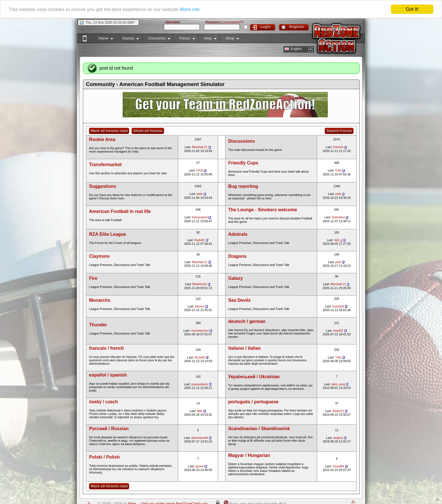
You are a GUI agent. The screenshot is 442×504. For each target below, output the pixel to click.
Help (207, 39)
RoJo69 (200, 357)
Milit (200, 411)
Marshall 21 (200, 147)
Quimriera (338, 217)
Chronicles (156, 39)
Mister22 (338, 411)
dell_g (338, 240)
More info (190, 9)
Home (103, 39)
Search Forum (339, 131)
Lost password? (232, 22)
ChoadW (338, 466)
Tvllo (338, 170)
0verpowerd (200, 217)
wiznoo (200, 306)
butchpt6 (338, 306)
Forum (184, 39)
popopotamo (200, 384)
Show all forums (148, 131)
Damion (338, 147)
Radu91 (200, 240)
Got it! (412, 9)
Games (128, 39)
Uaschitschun (200, 331)
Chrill (200, 170)
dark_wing (338, 384)
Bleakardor (200, 284)
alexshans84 (200, 438)
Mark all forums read (109, 131)
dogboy (338, 438)
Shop (229, 39)
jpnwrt (200, 466)
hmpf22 (338, 331)
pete (200, 194)
